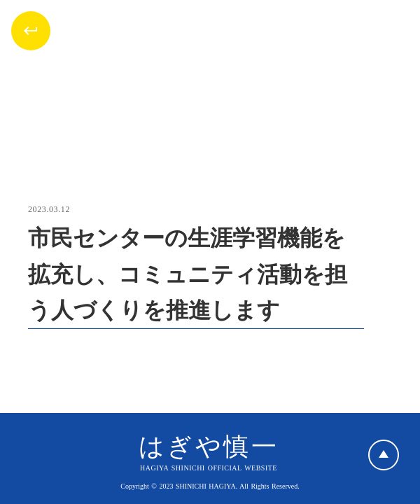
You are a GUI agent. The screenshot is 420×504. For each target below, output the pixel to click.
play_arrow (384, 455)
